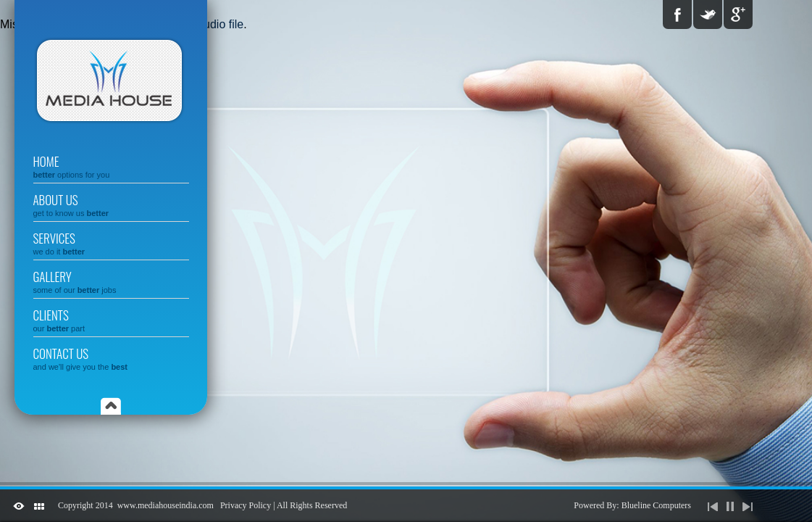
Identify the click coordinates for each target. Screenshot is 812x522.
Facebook (677, 14)
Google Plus (738, 14)
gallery (111, 281)
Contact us (111, 358)
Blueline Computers (656, 505)
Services (111, 243)
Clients (111, 319)
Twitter (708, 14)
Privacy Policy (246, 505)
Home (111, 166)
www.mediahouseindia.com (166, 505)
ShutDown (19, 506)
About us (111, 204)
